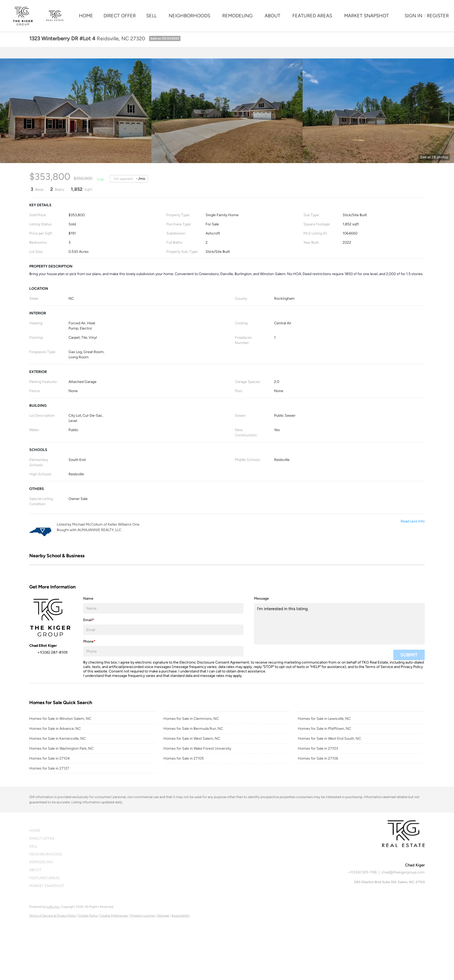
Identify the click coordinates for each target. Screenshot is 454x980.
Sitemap (163, 916)
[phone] (163, 651)
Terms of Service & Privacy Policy (53, 916)
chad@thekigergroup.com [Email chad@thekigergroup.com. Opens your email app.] (403, 872)
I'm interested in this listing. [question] (339, 624)
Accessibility (181, 916)
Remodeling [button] (237, 16)
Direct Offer (120, 16)
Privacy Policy (412, 667)
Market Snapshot (367, 16)
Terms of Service (379, 667)
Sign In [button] (413, 16)
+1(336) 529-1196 (362, 872)
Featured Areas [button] (312, 16)
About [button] (273, 16)
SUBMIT (409, 655)
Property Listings (143, 916)
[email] (163, 630)
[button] (48, 831)
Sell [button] (151, 16)
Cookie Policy (88, 916)
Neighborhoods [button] (189, 16)
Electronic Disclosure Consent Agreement (214, 662)
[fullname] (163, 608)
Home (86, 16)
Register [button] (438, 16)
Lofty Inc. (53, 907)
